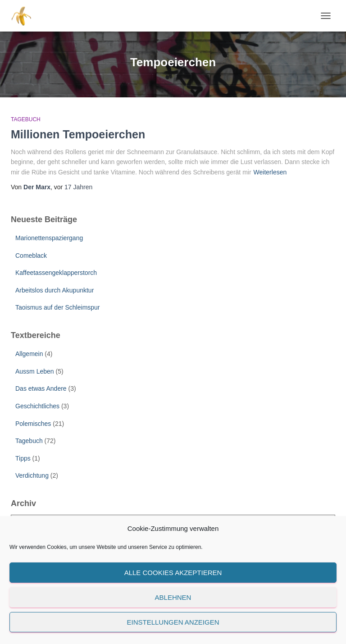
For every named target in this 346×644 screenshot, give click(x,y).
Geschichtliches (37, 406)
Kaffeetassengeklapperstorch (56, 273)
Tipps (23, 458)
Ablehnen (173, 597)
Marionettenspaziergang (49, 238)
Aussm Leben (35, 371)
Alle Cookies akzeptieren (173, 573)
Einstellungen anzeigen (173, 622)
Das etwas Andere (41, 388)
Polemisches (33, 424)
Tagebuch (26, 119)
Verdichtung (32, 475)
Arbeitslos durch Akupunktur (55, 290)
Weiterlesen (270, 172)
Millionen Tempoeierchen (78, 134)
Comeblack (31, 256)
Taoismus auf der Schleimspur (58, 307)
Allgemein (29, 354)
